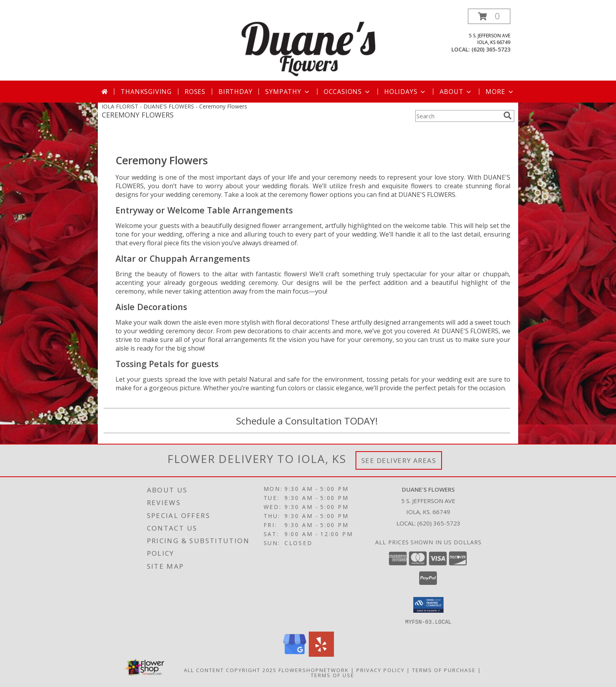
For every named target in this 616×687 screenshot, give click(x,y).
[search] (508, 116)
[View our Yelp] (321, 654)
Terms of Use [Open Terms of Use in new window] (333, 675)
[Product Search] (458, 116)
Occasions (347, 92)
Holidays (405, 92)
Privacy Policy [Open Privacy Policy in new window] (380, 670)
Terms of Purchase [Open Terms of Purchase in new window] (444, 670)
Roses (195, 92)
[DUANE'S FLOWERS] (309, 45)
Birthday (235, 92)
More (500, 92)
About (456, 92)
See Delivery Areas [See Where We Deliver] (399, 460)
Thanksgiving (146, 92)
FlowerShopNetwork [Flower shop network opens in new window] (314, 670)
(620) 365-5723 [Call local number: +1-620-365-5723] (491, 49)
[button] (489, 16)
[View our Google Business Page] (295, 654)
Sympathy (288, 92)
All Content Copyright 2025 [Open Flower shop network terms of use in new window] (230, 670)
